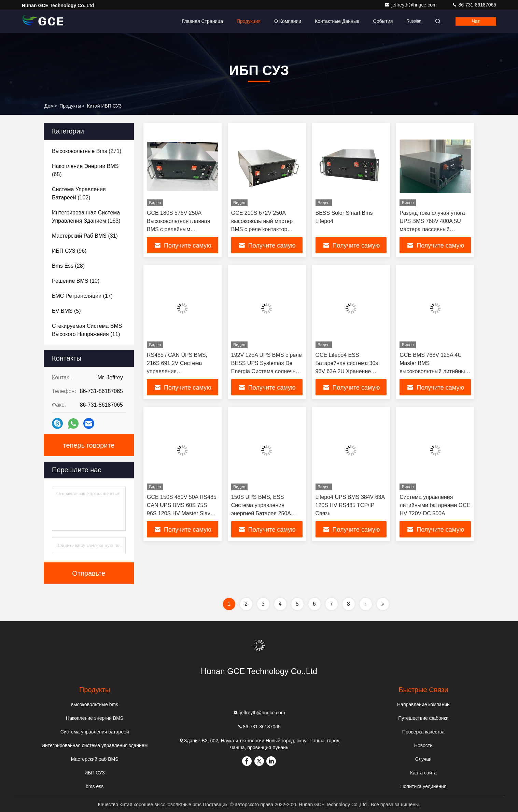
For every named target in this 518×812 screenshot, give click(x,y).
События (383, 21)
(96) (69, 251)
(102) (79, 193)
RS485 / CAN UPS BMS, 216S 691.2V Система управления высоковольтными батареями (177, 371)
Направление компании (423, 704)
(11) (87, 330)
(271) (87, 151)
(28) (68, 266)
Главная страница (202, 21)
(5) (66, 311)
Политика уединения (423, 786)
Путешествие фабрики (423, 718)
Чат (476, 21)
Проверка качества (423, 732)
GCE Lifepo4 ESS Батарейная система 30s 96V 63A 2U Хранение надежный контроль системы (347, 371)
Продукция (249, 21)
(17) (82, 296)
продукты (70, 106)
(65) (85, 170)
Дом (49, 106)
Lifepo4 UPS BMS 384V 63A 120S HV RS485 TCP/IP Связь (350, 505)
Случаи (423, 759)
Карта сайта (423, 773)
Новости (423, 745)
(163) (86, 217)
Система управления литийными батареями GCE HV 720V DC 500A (435, 505)
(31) (85, 236)
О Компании (288, 21)
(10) (76, 281)
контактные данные (337, 21)
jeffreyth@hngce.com (411, 5)
